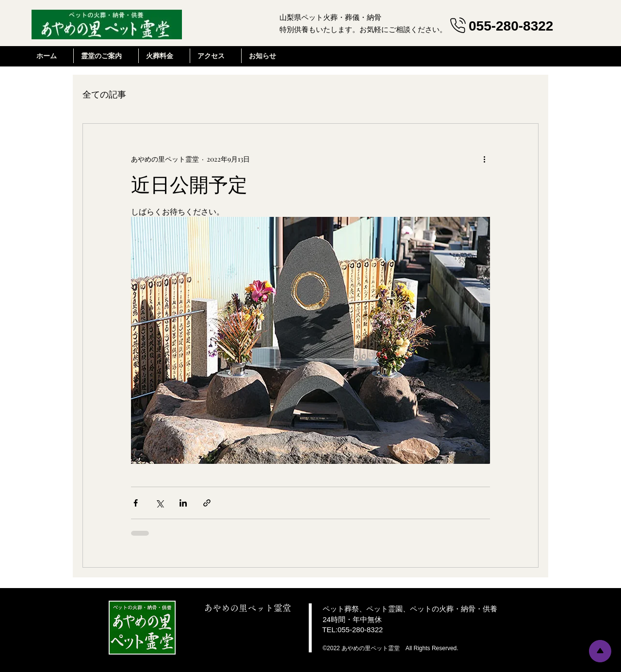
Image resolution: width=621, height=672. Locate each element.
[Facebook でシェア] (136, 503)
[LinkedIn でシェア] (183, 503)
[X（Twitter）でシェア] (159, 503)
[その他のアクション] (484, 159)
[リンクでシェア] (207, 503)
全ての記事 (104, 94)
